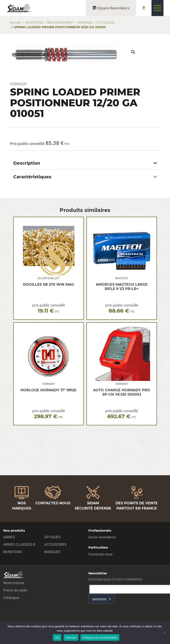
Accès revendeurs (102, 537)
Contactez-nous (101, 554)
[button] (133, 52)
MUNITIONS (34, 23)
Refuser (71, 638)
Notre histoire (14, 583)
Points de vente (15, 590)
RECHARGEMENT (60, 23)
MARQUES (52, 552)
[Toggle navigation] (157, 8)
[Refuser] (165, 633)
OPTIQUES (52, 537)
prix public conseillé (49, 308)
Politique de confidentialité (100, 638)
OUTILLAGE (105, 23)
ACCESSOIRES (55, 545)
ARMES (9, 537)
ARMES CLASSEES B (19, 545)
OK (57, 638)
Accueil (16, 23)
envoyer (99, 599)
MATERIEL (85, 23)
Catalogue (11, 598)
